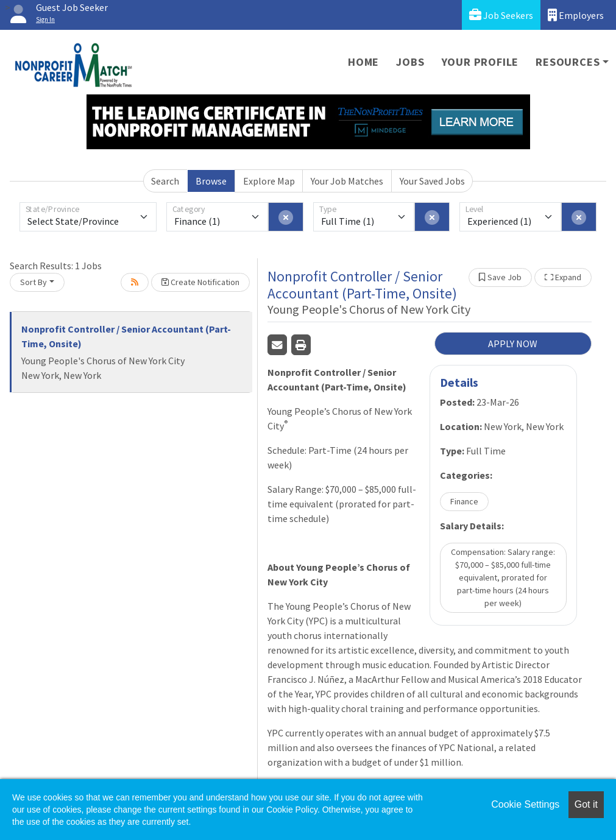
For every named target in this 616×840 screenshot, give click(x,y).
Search (165, 181)
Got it (586, 804)
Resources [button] (568, 62)
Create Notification (200, 282)
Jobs (410, 62)
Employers (576, 15)
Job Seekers (501, 15)
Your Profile (480, 62)
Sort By (34, 282)
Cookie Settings (525, 804)
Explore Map (269, 181)
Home (363, 62)
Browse (211, 181)
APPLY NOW (513, 344)
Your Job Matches (347, 181)
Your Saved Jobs (432, 181)
